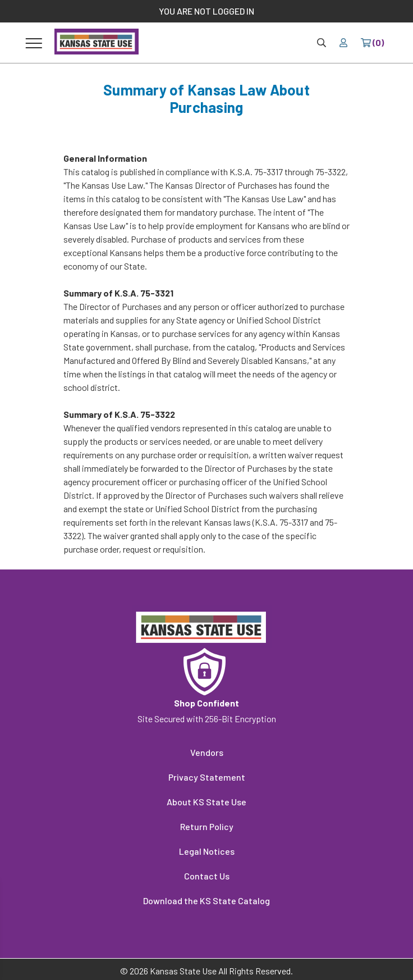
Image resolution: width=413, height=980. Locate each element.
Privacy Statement (207, 777)
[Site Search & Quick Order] (322, 43)
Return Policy (207, 826)
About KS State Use (206, 802)
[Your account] (343, 43)
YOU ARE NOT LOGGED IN (206, 11)
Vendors (207, 752)
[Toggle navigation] (34, 43)
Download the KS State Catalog (206, 901)
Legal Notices (207, 851)
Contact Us (207, 876)
